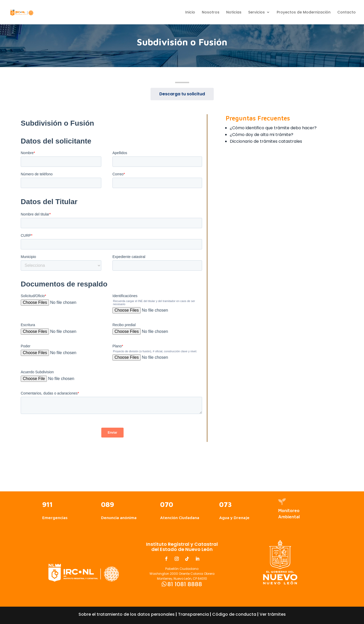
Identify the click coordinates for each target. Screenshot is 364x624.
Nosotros (211, 13)
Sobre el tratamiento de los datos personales (127, 614)
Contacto (347, 13)
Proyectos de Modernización (304, 13)
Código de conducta (234, 614)
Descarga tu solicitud (182, 94)
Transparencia (193, 614)
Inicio (190, 13)
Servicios (256, 13)
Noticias (234, 13)
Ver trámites (273, 614)
